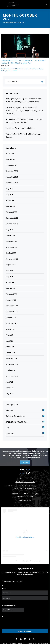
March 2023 (10, 288)
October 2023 (11, 253)
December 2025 (12, 171)
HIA (7, 428)
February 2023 (11, 294)
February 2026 (11, 165)
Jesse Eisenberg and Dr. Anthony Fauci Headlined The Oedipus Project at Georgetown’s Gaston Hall (24, 110)
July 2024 (9, 230)
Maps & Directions (25, 500)
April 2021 (10, 388)
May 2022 (9, 341)
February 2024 (11, 241)
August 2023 (10, 265)
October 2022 (11, 317)
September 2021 (12, 376)
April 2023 (10, 282)
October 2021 (11, 370)
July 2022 (9, 335)
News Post (10, 434)
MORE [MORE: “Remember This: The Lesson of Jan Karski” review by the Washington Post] (15, 71)
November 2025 (12, 177)
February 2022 (11, 358)
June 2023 (10, 271)
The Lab (12, 561)
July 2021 (9, 382)
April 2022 (10, 347)
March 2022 (10, 353)
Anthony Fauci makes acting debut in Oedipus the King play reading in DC (24, 121)
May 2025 (9, 194)
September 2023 (12, 259)
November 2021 (12, 364)
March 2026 (10, 159)
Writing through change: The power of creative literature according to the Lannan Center (24, 100)
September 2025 (12, 183)
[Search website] (25, 81)
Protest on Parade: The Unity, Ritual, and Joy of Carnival (24, 135)
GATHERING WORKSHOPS (17, 422)
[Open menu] (47, 5)
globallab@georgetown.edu (25, 482)
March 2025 (10, 206)
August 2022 (10, 329)
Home (5, 22)
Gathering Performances (15, 416)
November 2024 (12, 224)
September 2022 (12, 323)
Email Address (10, 606)
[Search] (42, 82)
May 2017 (9, 394)
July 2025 (9, 189)
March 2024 (10, 235)
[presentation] (16, 622)
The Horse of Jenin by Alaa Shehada (20, 128)
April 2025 (10, 200)
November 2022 (12, 312)
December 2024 (12, 218)
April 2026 (10, 153)
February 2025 (11, 212)
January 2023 (11, 300)
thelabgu (19, 561)
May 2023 (9, 276)
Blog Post (9, 410)
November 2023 (12, 247)
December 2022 (12, 306)
